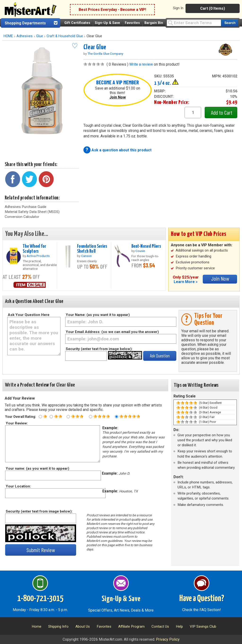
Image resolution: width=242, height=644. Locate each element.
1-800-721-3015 (40, 599)
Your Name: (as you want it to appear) (98, 315)
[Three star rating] (68, 417)
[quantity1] (193, 113)
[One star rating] (40, 417)
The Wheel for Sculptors (35, 249)
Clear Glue (95, 47)
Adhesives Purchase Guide (26, 207)
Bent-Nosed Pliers (146, 246)
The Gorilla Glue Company (105, 54)
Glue (40, 36)
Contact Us (160, 626)
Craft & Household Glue (65, 36)
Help (179, 626)
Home (37, 626)
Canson (86, 256)
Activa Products (38, 256)
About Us (83, 626)
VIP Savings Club (203, 626)
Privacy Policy (168, 639)
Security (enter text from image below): (99, 349)
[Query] (194, 23)
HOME (8, 36)
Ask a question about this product (121, 150)
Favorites (132, 23)
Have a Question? (202, 599)
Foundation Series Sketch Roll (92, 249)
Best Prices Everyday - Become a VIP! (112, 10)
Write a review (141, 64)
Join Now (118, 97)
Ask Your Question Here (29, 315)
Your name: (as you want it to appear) (37, 468)
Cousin (140, 251)
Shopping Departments (25, 23)
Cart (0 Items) (213, 8)
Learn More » (186, 282)
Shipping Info (58, 626)
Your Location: (18, 486)
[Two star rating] (51, 417)
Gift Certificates (77, 23)
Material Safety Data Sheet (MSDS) (32, 212)
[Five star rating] (117, 417)
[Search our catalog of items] (230, 23)
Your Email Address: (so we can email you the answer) (112, 332)
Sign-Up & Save (107, 23)
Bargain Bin (154, 23)
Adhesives (25, 36)
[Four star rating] (91, 417)
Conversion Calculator (22, 217)
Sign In (178, 8)
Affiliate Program (131, 626)
